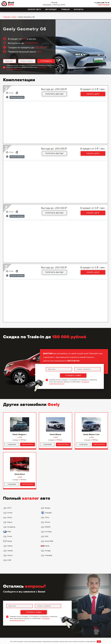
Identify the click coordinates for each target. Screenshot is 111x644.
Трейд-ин (65, 9)
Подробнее (12, 445)
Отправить (46, 61)
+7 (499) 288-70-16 (101, 3)
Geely (14, 17)
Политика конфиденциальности (50, 612)
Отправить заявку (73, 376)
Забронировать (28, 444)
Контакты (79, 9)
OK (99, 642)
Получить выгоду (54, 94)
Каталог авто (34, 9)
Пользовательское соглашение (50, 615)
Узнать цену (93, 94)
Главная (6, 17)
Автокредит (51, 9)
